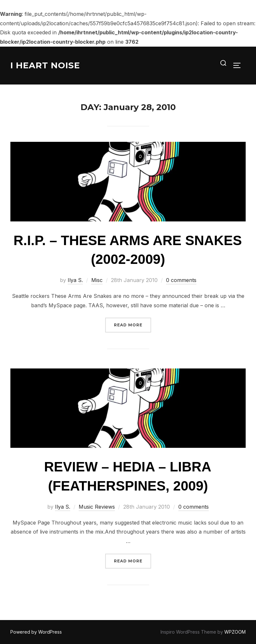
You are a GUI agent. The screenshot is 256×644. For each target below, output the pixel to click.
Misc (97, 280)
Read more (133, 324)
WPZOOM (235, 632)
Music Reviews (97, 507)
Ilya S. (75, 280)
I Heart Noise (45, 65)
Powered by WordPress (36, 632)
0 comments (181, 280)
